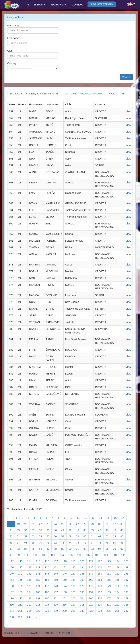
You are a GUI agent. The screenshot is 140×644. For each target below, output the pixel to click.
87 (49, 549)
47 (108, 530)
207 (110, 598)
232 (83, 611)
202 (66, 598)
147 (75, 573)
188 (66, 592)
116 (48, 561)
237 (127, 611)
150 (101, 573)
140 (13, 573)
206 (101, 598)
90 (71, 549)
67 (20, 542)
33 (123, 524)
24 (56, 524)
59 (79, 536)
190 (83, 592)
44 (86, 530)
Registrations (102, 4)
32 (116, 524)
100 (28, 555)
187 (57, 592)
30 (101, 524)
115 (39, 561)
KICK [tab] (112, 94)
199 (39, 598)
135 (92, 567)
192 (101, 592)
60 (86, 536)
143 (39, 573)
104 (63, 555)
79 (108, 542)
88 (56, 549)
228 (48, 611)
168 (13, 586)
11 (80, 518)
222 (118, 604)
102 (45, 555)
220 (101, 604)
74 (71, 542)
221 (110, 604)
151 (110, 573)
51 (20, 536)
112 (13, 561)
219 (92, 604)
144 (48, 573)
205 (92, 598)
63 (108, 536)
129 (39, 567)
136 (101, 567)
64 (116, 536)
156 (30, 580)
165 (110, 580)
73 (64, 542)
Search (126, 77)
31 (108, 524)
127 (22, 567)
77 (93, 542)
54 (42, 536)
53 (34, 536)
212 (30, 604)
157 (39, 580)
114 (30, 561)
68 (27, 542)
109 (107, 555)
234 (101, 611)
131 (57, 567)
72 (56, 542)
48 (116, 530)
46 (101, 530)
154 (13, 580)
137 (110, 567)
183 (22, 592)
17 (124, 518)
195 (127, 592)
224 (13, 611)
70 (42, 542)
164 (101, 580)
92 (86, 549)
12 (87, 518)
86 (42, 549)
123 (110, 561)
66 (12, 542)
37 (34, 530)
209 (127, 598)
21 (34, 524)
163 (92, 580)
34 (12, 530)
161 (75, 580)
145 (57, 573)
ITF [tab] (123, 94)
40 (56, 530)
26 (71, 524)
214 (48, 604)
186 (48, 592)
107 (89, 555)
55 (49, 536)
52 (27, 536)
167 (127, 580)
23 (49, 524)
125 (127, 561)
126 (13, 567)
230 (66, 611)
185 (39, 592)
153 (127, 573)
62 (101, 536)
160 (66, 580)
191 (92, 592)
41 (64, 530)
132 (66, 567)
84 (27, 549)
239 (22, 617)
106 (80, 555)
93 (93, 549)
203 (75, 598)
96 (116, 549)
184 (30, 592)
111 (125, 555)
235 (110, 611)
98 (12, 555)
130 (48, 567)
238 (13, 617)
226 (30, 611)
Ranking (59, 4)
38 (42, 530)
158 (48, 580)
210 (13, 604)
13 (94, 518)
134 (83, 567)
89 (64, 549)
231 (75, 611)
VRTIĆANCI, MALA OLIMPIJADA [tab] (84, 94)
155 (22, 580)
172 (48, 586)
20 (27, 524)
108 (98, 555)
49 (123, 530)
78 (101, 542)
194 (118, 592)
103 (54, 555)
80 (116, 542)
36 (27, 530)
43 (79, 530)
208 (118, 598)
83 (20, 549)
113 (22, 561)
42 (71, 530)
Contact (78, 4)
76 (86, 542)
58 (71, 536)
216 (66, 604)
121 (92, 561)
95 (108, 549)
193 (110, 592)
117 (57, 561)
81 (123, 542)
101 (36, 555)
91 (79, 549)
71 (49, 542)
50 (12, 536)
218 (83, 604)
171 (39, 586)
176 (83, 586)
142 (30, 573)
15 (109, 518)
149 (92, 573)
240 (30, 617)
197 (22, 598)
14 (102, 518)
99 (20, 555)
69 (34, 542)
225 (22, 611)
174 (66, 586)
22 (42, 524)
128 (30, 567)
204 (83, 598)
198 (30, 598)
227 (39, 611)
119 (75, 561)
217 (75, 604)
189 (75, 592)
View (128, 111)
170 (30, 586)
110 (116, 555)
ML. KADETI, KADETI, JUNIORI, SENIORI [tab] (34, 94)
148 (83, 573)
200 (48, 598)
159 (57, 580)
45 (93, 530)
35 (20, 530)
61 (93, 536)
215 (57, 604)
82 (12, 549)
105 (72, 555)
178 (101, 586)
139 (127, 567)
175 (75, 586)
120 (83, 561)
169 (22, 586)
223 (127, 604)
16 (116, 518)
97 (123, 549)
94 (101, 549)
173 (57, 586)
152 (118, 573)
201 (57, 598)
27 (79, 524)
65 (123, 536)
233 (92, 611)
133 (75, 567)
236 (118, 611)
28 (86, 524)
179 (110, 586)
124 (118, 561)
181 (127, 586)
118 (66, 561)
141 (22, 573)
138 (118, 567)
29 (93, 524)
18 (12, 524)
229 (57, 611)
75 (79, 542)
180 (118, 586)
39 (49, 530)
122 (101, 561)
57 (64, 536)
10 (72, 518)
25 (64, 524)
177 (92, 586)
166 (118, 580)
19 (20, 524)
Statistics (36, 4)
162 (83, 580)
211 (22, 604)
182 (13, 592)
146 (66, 573)
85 (34, 549)
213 (39, 604)
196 (13, 598)
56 (56, 536)
